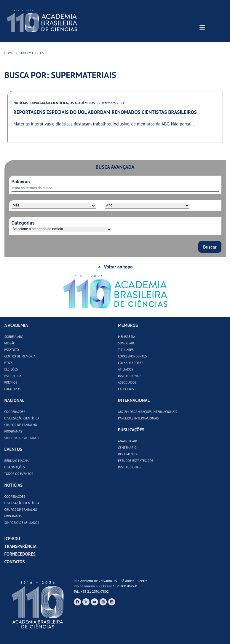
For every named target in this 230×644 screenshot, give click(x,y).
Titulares (126, 350)
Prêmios (11, 382)
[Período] (54, 206)
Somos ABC (126, 343)
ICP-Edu (12, 539)
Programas (13, 431)
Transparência (21, 546)
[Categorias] (62, 229)
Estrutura (13, 376)
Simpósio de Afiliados (22, 438)
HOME (9, 53)
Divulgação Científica (22, 418)
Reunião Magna (17, 461)
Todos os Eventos (19, 474)
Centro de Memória (20, 356)
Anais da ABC (128, 441)
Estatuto (12, 350)
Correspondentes (132, 356)
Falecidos (126, 389)
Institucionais (130, 376)
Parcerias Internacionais (138, 418)
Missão (10, 343)
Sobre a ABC (14, 337)
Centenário (127, 448)
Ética (9, 363)
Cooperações (15, 412)
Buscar (210, 247)
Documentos (128, 454)
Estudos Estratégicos (136, 461)
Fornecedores (20, 554)
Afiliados (126, 369)
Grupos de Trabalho (21, 425)
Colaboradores (131, 363)
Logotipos (13, 389)
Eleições (11, 369)
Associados (127, 382)
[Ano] (147, 206)
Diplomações (15, 467)
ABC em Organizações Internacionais (147, 412)
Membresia (127, 337)
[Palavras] (115, 189)
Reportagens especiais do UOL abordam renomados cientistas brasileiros (105, 112)
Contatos (15, 562)
